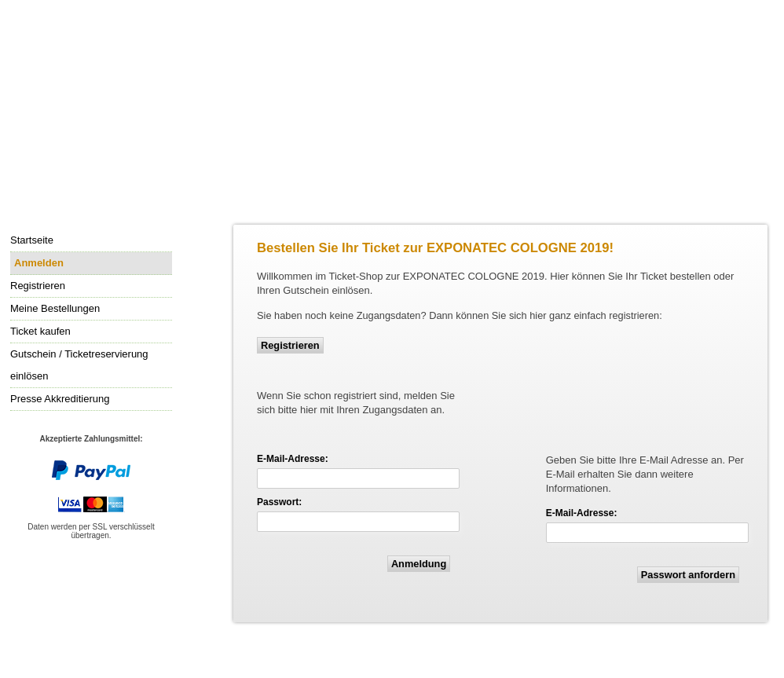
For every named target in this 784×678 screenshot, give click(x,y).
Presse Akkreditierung (60, 399)
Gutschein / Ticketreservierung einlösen (79, 365)
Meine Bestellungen (55, 308)
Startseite (32, 240)
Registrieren (290, 345)
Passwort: (279, 502)
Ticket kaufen (40, 331)
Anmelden (37, 264)
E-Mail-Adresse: (293, 459)
